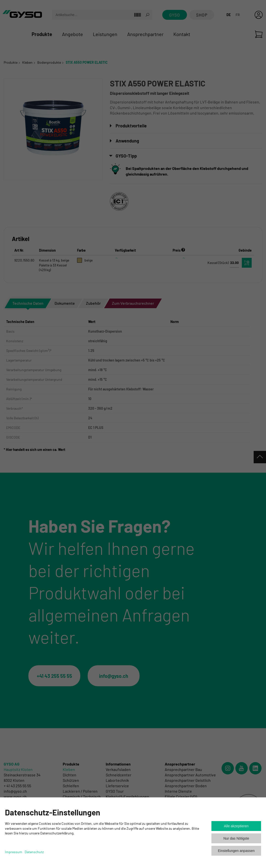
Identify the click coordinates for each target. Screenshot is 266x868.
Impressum (14, 852)
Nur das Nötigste (236, 838)
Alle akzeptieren (236, 826)
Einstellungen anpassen (236, 851)
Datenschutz (34, 852)
